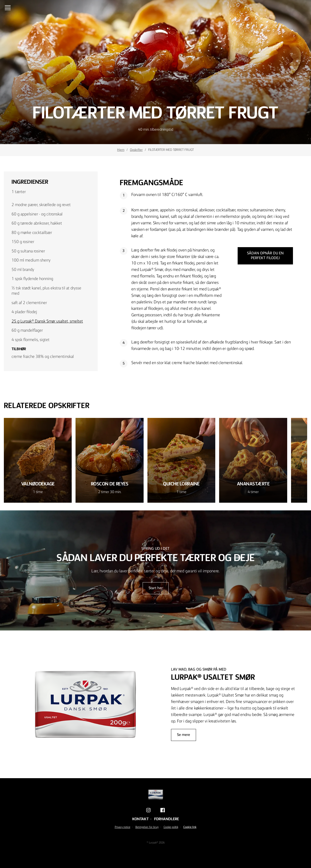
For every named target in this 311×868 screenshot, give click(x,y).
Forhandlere (167, 819)
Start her (156, 588)
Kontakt (140, 819)
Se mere (184, 735)
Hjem (121, 150)
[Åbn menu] (9, 8)
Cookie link (190, 827)
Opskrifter (136, 150)
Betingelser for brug (147, 827)
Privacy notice (123, 827)
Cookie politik (171, 827)
